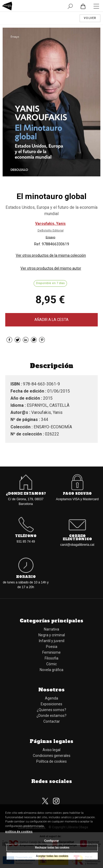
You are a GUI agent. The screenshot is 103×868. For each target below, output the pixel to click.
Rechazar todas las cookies (52, 848)
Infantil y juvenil (52, 641)
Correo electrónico (77, 538)
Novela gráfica (51, 670)
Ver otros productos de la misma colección (51, 255)
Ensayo (51, 237)
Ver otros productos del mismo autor (51, 268)
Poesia (52, 647)
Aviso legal (51, 750)
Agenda (51, 698)
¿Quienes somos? (51, 710)
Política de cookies (51, 761)
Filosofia (51, 658)
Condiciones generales (52, 756)
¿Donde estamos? (26, 494)
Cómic (51, 664)
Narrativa (51, 629)
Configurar (51, 841)
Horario (26, 577)
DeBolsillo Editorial (51, 230)
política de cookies (19, 832)
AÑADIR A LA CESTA (51, 320)
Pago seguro (77, 494)
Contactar (52, 721)
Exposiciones (51, 704)
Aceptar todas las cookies (52, 856)
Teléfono (26, 536)
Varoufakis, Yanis (50, 224)
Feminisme (51, 652)
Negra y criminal (52, 635)
